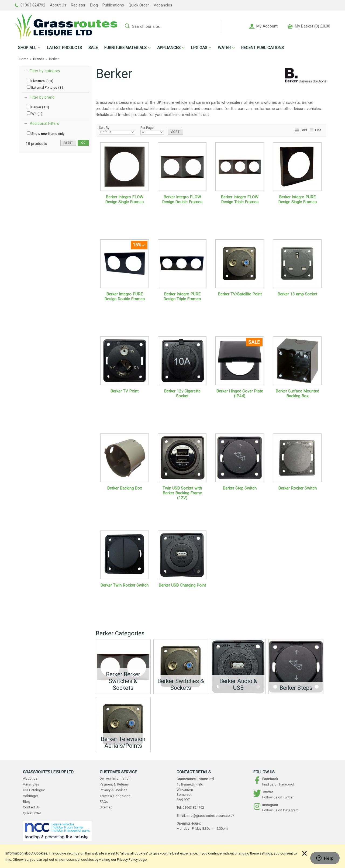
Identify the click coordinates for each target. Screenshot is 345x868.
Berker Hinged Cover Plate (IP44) (240, 394)
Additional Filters (44, 123)
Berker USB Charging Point (182, 585)
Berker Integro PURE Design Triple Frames (182, 297)
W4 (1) (35, 113)
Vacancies (163, 5)
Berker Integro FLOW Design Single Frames (124, 199)
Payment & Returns (114, 784)
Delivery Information (115, 778)
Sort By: (117, 130)
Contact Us (31, 807)
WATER (224, 48)
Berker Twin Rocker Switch (124, 585)
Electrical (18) (40, 81)
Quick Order (139, 5)
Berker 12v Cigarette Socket (182, 394)
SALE (93, 48)
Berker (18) (38, 107)
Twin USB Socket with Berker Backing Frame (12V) (182, 493)
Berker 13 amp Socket (297, 294)
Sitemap (106, 807)
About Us (58, 5)
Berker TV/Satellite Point (240, 294)
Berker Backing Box (125, 488)
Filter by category (45, 71)
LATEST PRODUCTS (64, 48)
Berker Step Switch (240, 488)
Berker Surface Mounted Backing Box (297, 394)
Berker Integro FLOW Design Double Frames (182, 199)
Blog (94, 5)
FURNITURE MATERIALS (125, 48)
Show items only (46, 133)
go (83, 143)
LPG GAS (199, 48)
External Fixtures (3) (45, 87)
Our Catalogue (34, 790)
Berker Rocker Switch (297, 488)
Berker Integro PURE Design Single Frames (297, 199)
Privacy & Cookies (113, 790)
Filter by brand (42, 97)
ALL (27, 48)
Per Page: (152, 130)
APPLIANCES (169, 48)
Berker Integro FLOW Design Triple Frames (240, 199)
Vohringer (30, 796)
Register (78, 5)
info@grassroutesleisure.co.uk (210, 816)
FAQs (104, 802)
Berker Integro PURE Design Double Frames (125, 297)
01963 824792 (30, 5)
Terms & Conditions (115, 796)
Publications (113, 5)
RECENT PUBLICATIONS (263, 48)
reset (68, 143)
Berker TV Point (124, 391)
